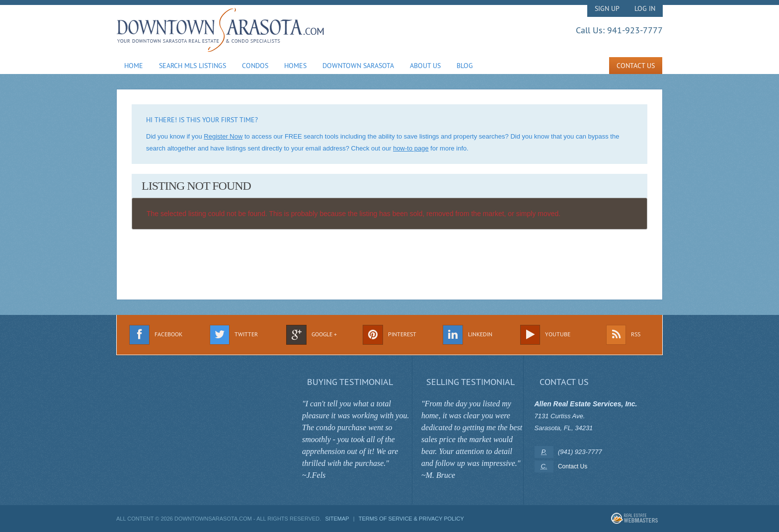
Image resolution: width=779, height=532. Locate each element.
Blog (465, 66)
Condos (255, 66)
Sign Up (607, 8)
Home (134, 66)
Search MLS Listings (193, 66)
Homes (295, 66)
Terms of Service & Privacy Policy (411, 519)
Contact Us (636, 66)
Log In (645, 8)
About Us (425, 66)
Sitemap (337, 519)
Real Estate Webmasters (634, 518)
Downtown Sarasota (358, 66)
